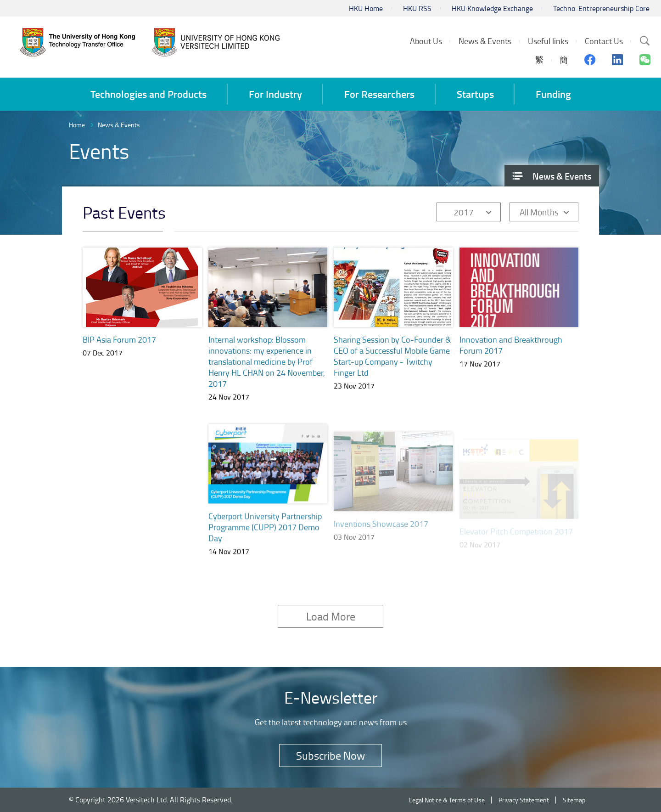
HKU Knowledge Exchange (492, 8)
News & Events (119, 125)
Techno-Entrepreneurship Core (601, 8)
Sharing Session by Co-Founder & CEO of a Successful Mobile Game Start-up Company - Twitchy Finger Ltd (392, 356)
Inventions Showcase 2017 (381, 534)
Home (77, 125)
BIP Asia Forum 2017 (119, 339)
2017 (464, 212)
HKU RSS (417, 8)
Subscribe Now (330, 755)
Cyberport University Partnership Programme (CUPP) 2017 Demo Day (265, 537)
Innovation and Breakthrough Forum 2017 (511, 345)
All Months (539, 212)
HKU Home (366, 8)
